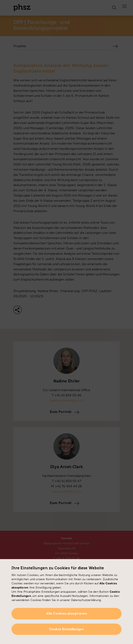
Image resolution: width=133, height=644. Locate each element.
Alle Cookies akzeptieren (66, 614)
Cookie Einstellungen (66, 629)
